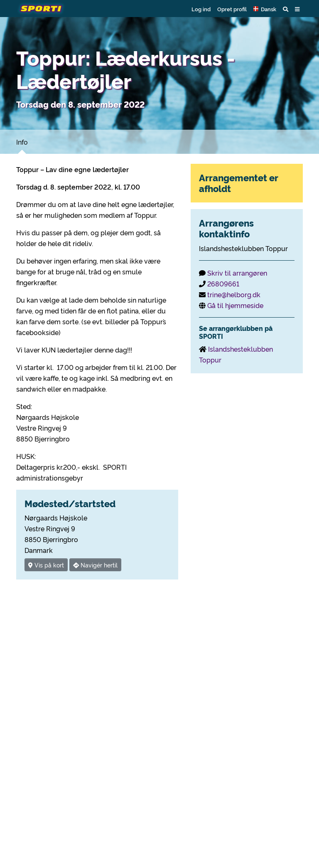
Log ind (201, 9)
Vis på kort (46, 565)
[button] (265, 9)
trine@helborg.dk (234, 294)
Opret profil (232, 9)
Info (22, 142)
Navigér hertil (95, 565)
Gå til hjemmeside (235, 305)
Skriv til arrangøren (237, 273)
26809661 (223, 284)
